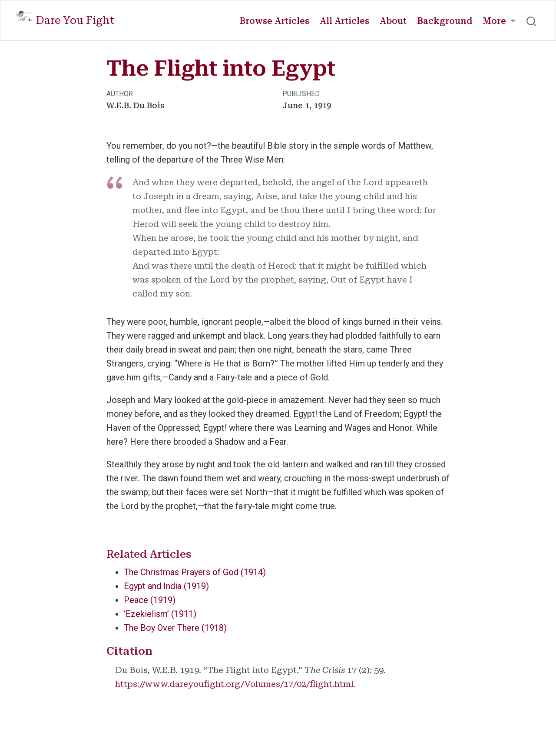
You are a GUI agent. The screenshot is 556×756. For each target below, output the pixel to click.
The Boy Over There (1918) (175, 628)
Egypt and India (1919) (166, 586)
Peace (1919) (150, 600)
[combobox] (532, 20)
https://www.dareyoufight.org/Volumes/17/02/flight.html (234, 684)
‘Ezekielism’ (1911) (160, 614)
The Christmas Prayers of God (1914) (195, 572)
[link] (499, 21)
